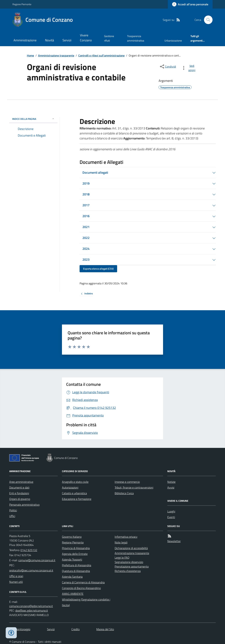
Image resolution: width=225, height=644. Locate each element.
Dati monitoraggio (20, 629)
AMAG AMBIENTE (73, 594)
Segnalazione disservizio (129, 562)
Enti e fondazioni (19, 493)
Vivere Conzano (86, 38)
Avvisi (171, 487)
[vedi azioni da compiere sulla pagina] (189, 68)
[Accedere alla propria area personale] (190, 4)
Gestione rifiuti (109, 38)
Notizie (171, 482)
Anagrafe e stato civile (75, 482)
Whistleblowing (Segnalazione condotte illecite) (86, 602)
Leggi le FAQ (122, 558)
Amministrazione (25, 40)
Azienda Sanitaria (72, 577)
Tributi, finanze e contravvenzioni (134, 487)
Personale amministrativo (24, 505)
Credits (75, 629)
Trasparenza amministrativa (136, 38)
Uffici (12, 516)
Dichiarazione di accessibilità (131, 548)
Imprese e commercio (127, 482)
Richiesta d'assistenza (128, 571)
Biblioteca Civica (124, 493)
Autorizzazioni (70, 487)
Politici (13, 510)
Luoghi (171, 511)
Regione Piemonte (22, 4)
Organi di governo (20, 499)
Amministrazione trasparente (56, 55)
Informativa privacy (126, 537)
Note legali (121, 542)
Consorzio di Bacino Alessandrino (81, 588)
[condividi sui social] (168, 67)
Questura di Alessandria (76, 571)
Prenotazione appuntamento (132, 566)
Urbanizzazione (173, 41)
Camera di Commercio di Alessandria (83, 582)
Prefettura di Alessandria (77, 565)
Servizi (67, 40)
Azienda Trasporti (72, 559)
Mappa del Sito (105, 629)
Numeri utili (16, 582)
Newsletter (174, 541)
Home (30, 55)
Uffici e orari (16, 576)
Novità (49, 40)
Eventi (171, 517)
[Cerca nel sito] (207, 20)
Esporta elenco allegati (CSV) (98, 269)
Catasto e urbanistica (74, 493)
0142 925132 (29, 550)
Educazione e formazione (77, 499)
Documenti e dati (19, 487)
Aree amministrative (21, 482)
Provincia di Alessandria (76, 548)
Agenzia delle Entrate (75, 554)
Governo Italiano (72, 537)
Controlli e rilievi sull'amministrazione (101, 55)
